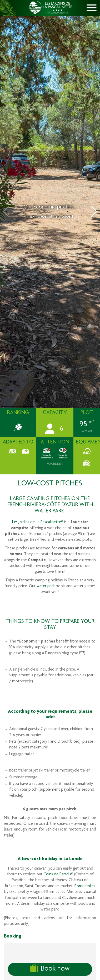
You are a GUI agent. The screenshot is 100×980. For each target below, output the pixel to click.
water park (46, 586)
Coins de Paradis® (58, 875)
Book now (50, 969)
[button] (94, 212)
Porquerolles (85, 886)
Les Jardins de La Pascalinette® (38, 522)
